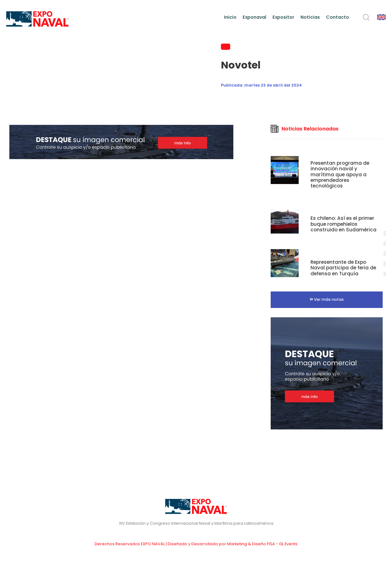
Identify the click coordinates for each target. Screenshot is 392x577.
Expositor (283, 17)
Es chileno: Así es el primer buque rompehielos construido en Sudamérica (343, 224)
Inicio (230, 17)
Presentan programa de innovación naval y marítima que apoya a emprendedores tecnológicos (340, 174)
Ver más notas (327, 299)
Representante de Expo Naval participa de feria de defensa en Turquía (343, 268)
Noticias (310, 17)
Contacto (338, 17)
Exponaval (254, 17)
